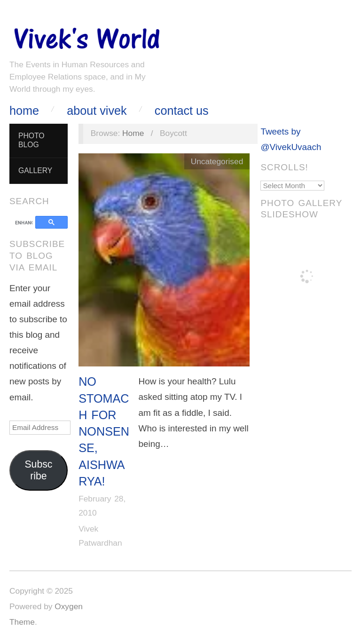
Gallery (35, 171)
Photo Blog (31, 140)
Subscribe (38, 470)
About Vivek (97, 111)
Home (24, 111)
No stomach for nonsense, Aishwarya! (104, 431)
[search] (24, 223)
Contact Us (182, 111)
